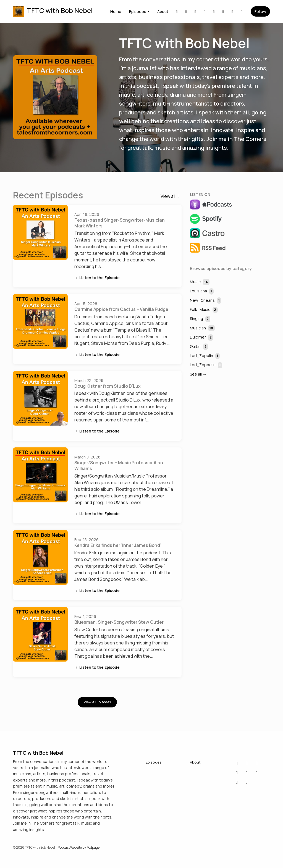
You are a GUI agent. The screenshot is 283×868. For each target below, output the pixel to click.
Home (116, 11)
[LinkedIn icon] (247, 763)
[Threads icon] (247, 782)
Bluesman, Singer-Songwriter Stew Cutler (119, 622)
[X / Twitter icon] (247, 773)
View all (171, 196)
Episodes (138, 11)
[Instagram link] (214, 11)
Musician (202, 328)
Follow (260, 11)
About (163, 11)
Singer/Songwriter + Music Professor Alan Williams (119, 466)
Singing (200, 319)
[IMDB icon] (237, 782)
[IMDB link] (205, 11)
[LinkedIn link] (177, 11)
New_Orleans (206, 301)
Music (200, 282)
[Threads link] (242, 11)
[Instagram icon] (257, 773)
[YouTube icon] (237, 773)
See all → (198, 374)
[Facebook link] (195, 11)
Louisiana (202, 291)
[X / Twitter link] (223, 11)
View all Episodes (97, 702)
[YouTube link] (232, 11)
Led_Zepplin (205, 356)
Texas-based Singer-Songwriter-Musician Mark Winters (120, 223)
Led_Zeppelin (206, 365)
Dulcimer (202, 338)
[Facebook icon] (257, 763)
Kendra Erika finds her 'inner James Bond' (118, 545)
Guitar (199, 347)
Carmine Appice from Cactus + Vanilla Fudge (121, 309)
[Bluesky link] (186, 11)
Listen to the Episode (97, 278)
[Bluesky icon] (237, 763)
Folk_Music (204, 310)
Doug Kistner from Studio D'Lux (108, 386)
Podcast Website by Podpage (79, 847)
